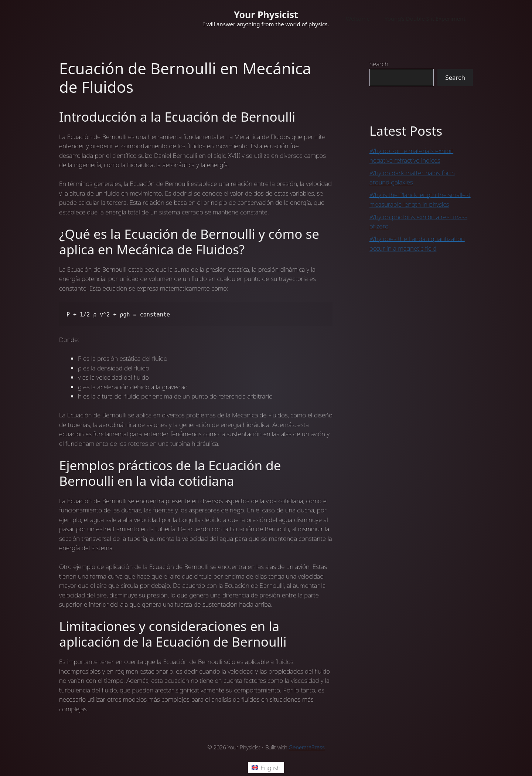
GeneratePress (307, 747)
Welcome (358, 18)
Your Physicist (266, 14)
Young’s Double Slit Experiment (425, 18)
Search (379, 64)
